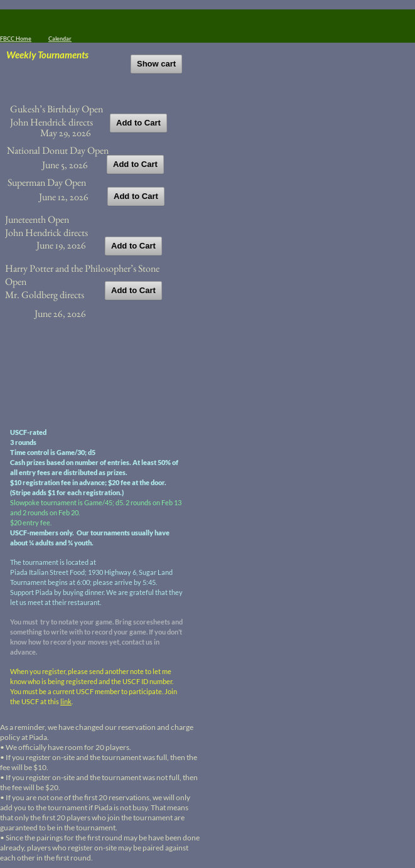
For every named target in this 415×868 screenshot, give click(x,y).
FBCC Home (16, 39)
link (66, 701)
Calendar (60, 39)
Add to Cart (138, 123)
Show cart (156, 64)
